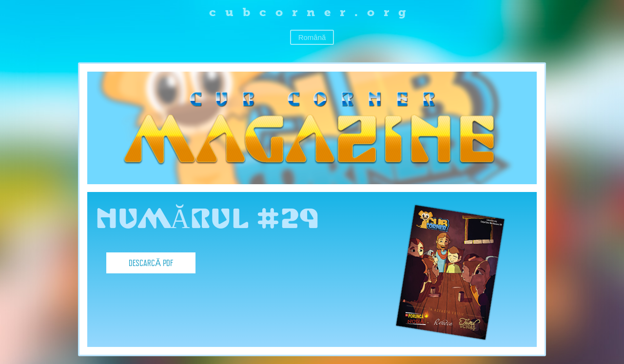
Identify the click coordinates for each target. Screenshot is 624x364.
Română (312, 37)
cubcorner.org (312, 12)
